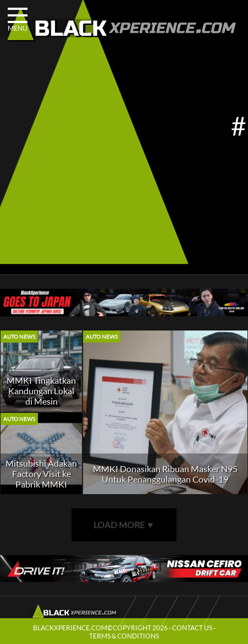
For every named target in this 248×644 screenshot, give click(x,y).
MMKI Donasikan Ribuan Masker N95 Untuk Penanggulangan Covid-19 (165, 474)
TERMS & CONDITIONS (124, 636)
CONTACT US (192, 628)
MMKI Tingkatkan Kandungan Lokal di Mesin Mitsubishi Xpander (41, 401)
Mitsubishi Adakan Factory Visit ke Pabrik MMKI (41, 474)
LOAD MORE (124, 525)
